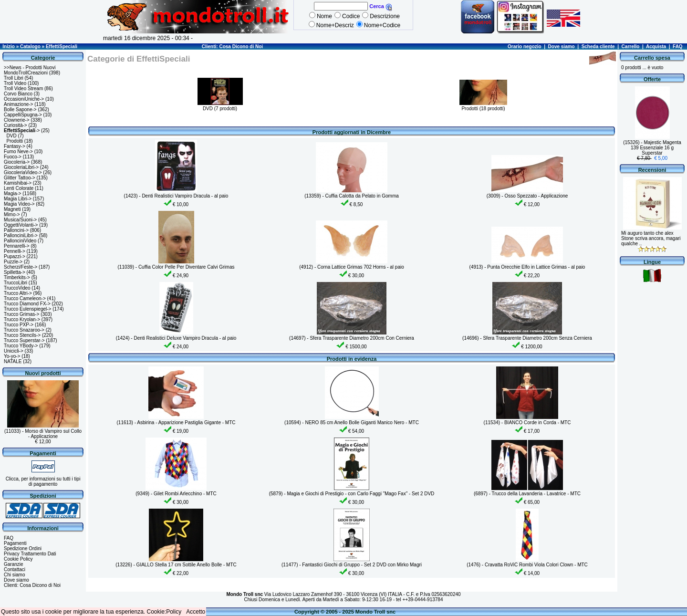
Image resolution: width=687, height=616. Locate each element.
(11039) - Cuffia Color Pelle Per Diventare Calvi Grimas (176, 267)
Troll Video (15, 83)
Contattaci (15, 569)
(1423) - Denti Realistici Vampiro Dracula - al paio (176, 196)
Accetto (196, 612)
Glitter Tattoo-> (20, 178)
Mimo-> (12, 214)
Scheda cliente (598, 47)
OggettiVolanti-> (21, 225)
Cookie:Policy (164, 612)
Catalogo (30, 47)
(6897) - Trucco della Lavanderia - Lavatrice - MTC (527, 494)
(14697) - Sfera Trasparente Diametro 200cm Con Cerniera (352, 338)
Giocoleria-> (17, 162)
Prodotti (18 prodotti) (483, 106)
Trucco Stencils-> (22, 335)
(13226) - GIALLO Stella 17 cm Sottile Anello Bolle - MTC (176, 565)
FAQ (678, 47)
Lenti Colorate (19, 188)
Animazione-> (18, 104)
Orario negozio (525, 47)
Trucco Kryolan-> (22, 319)
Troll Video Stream (23, 89)
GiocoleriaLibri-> (21, 167)
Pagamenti (15, 543)
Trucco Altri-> (18, 293)
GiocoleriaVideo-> (23, 172)
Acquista (656, 47)
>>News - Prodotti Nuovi (30, 68)
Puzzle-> (13, 262)
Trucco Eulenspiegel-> (27, 309)
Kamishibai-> (18, 183)
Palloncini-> (16, 230)
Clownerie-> (17, 120)
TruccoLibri (16, 283)
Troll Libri (14, 78)
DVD (12, 136)
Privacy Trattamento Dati (30, 554)
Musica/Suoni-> (20, 220)
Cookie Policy (18, 559)
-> (22, 131)
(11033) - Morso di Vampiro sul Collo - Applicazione (43, 434)
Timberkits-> (17, 277)
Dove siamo (562, 47)
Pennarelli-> (17, 246)
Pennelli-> (15, 251)
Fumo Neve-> (18, 151)
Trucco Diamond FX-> (27, 304)
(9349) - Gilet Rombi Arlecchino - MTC (176, 494)
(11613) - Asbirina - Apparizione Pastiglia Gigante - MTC (176, 423)
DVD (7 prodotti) (220, 106)
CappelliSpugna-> (23, 115)
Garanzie (14, 564)
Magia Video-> (19, 204)
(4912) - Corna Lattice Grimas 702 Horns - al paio (352, 267)
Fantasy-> (15, 146)
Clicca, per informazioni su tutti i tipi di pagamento (43, 481)
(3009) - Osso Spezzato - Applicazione (527, 196)
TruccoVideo (17, 288)
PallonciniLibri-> (21, 235)
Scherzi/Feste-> (21, 267)
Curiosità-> (16, 125)
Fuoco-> (13, 157)
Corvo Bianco (18, 94)
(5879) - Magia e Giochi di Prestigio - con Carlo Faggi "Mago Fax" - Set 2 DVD (352, 494)
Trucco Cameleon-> (25, 298)
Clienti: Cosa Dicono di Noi (232, 47)
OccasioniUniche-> (24, 99)
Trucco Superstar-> (24, 340)
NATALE (13, 361)
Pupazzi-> (15, 256)
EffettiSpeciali (62, 47)
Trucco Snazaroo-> (24, 330)
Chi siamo (14, 575)
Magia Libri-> (18, 199)
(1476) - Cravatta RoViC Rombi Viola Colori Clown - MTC (527, 565)
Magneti (12, 209)
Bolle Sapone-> (20, 110)
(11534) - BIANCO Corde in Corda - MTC (527, 423)
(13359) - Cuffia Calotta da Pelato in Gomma (352, 196)
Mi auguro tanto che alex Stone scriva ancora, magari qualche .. (651, 238)
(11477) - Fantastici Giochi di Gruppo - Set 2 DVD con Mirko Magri (352, 565)
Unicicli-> (14, 351)
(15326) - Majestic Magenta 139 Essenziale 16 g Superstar (652, 148)
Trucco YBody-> (21, 346)
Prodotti (15, 141)
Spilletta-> (15, 272)
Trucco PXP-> (19, 325)
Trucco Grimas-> (21, 314)
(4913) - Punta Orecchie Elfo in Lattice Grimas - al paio (527, 267)
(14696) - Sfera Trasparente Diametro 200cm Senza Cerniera (527, 338)
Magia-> (12, 193)
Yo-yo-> (12, 356)
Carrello (631, 47)
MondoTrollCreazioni (26, 73)
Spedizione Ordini (23, 548)
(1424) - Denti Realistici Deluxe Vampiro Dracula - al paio (176, 338)
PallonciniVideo (20, 241)
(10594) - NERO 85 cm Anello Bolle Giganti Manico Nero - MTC (352, 423)
